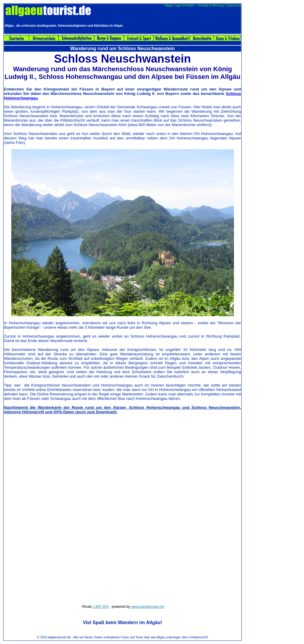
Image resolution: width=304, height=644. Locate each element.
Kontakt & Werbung (211, 5)
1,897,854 (100, 607)
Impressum (234, 5)
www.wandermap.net (148, 607)
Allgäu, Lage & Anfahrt (180, 5)
